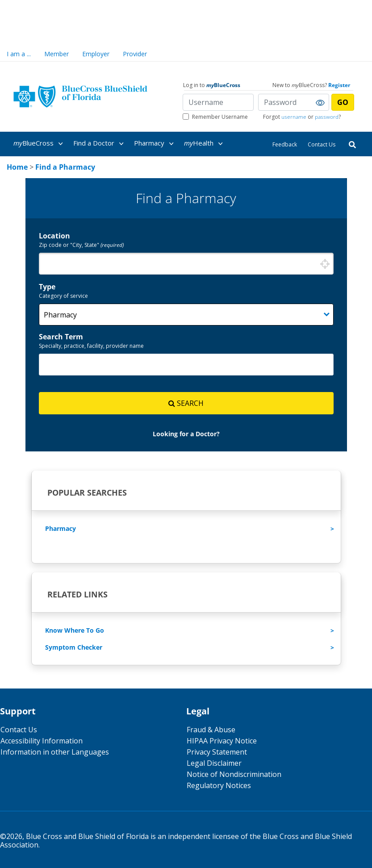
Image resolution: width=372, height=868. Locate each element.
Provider (135, 54)
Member (56, 54)
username (294, 117)
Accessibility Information (42, 741)
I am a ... (19, 54)
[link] (17, 167)
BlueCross (40, 144)
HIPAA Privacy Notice (222, 741)
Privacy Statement (217, 752)
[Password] (294, 102)
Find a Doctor (100, 144)
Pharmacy (155, 144)
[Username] (218, 102)
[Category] (186, 315)
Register (339, 85)
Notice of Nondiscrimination (234, 774)
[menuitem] (43, 143)
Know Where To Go (75, 630)
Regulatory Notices (219, 785)
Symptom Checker (74, 647)
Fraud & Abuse (211, 730)
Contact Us (322, 144)
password (327, 117)
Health (205, 144)
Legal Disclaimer (214, 763)
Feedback (285, 144)
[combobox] (186, 264)
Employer (96, 54)
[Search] (352, 144)
